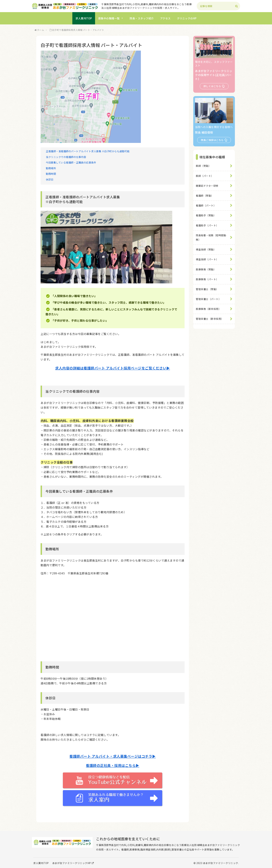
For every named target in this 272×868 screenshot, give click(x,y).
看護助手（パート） (207, 225)
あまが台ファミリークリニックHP (73, 863)
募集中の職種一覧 (111, 18)
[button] (237, 6)
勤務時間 (51, 174)
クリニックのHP (187, 18)
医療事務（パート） (207, 279)
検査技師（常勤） (206, 249)
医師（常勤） (203, 166)
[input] (218, 6)
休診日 (50, 179)
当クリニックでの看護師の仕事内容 (66, 157)
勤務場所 (51, 168)
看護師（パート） (206, 205)
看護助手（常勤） (206, 215)
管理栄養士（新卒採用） (210, 319)
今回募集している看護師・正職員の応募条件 (71, 162)
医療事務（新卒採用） (208, 309)
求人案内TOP (84, 18)
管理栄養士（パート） (208, 299)
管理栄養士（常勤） (207, 289)
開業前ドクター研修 (207, 186)
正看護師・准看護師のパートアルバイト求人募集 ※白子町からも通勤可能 (88, 151)
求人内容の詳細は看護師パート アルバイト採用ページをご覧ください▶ (113, 368)
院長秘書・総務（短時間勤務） (211, 237)
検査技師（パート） (207, 259)
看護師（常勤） (205, 196)
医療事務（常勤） (206, 269)
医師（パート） (205, 176)
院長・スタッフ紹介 (142, 18)
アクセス (165, 18)
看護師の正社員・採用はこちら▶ (113, 765)
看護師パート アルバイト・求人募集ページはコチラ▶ (113, 756)
